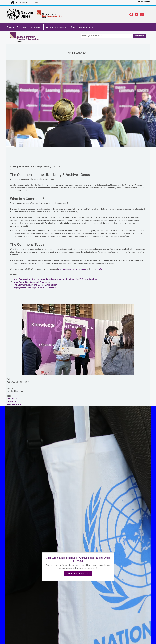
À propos (21, 27)
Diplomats (12, 402)
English (140, 2)
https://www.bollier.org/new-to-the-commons (35, 288)
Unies (25, 16)
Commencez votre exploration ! (78, 573)
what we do (63, 269)
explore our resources (77, 269)
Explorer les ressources (56, 27)
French (147, 2)
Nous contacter (86, 27)
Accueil (11, 27)
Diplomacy (12, 399)
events (99, 269)
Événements (34, 27)
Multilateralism (14, 404)
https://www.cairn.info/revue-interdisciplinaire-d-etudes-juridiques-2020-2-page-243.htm (55, 279)
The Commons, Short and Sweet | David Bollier (35, 285)
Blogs (73, 27)
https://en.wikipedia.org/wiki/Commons (32, 282)
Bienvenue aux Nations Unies (26, 3)
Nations (27, 12)
